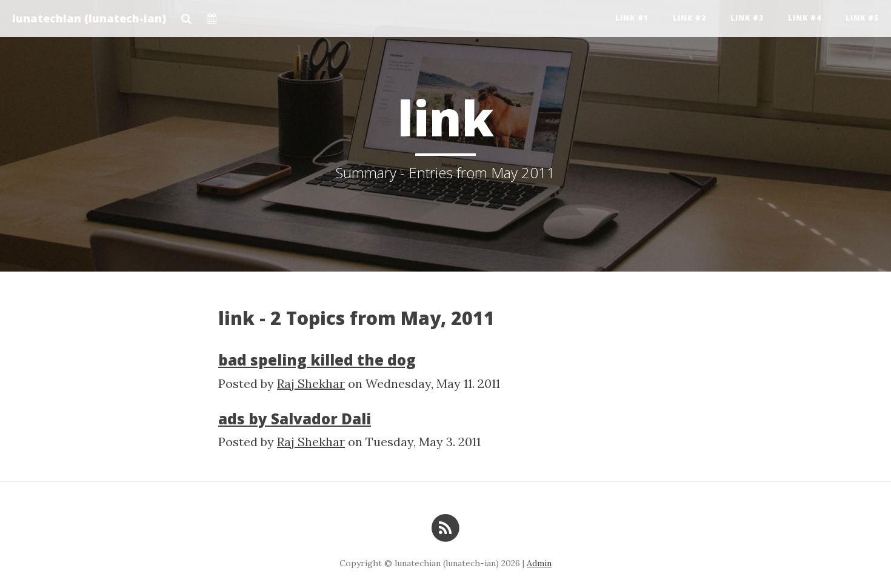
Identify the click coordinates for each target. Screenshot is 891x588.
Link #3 (747, 18)
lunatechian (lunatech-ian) (89, 18)
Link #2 (689, 18)
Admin (539, 563)
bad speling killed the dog (317, 360)
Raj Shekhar (311, 383)
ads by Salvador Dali (295, 419)
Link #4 (805, 18)
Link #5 (862, 18)
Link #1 (632, 18)
